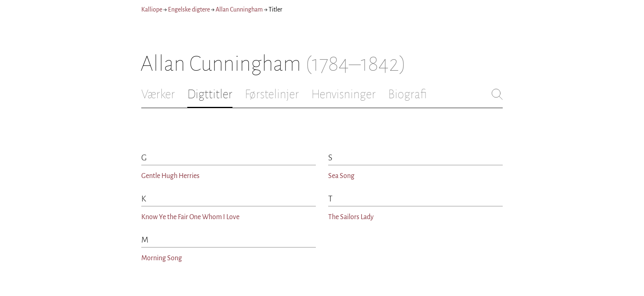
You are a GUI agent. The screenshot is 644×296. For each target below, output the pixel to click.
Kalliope (152, 9)
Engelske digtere (189, 9)
